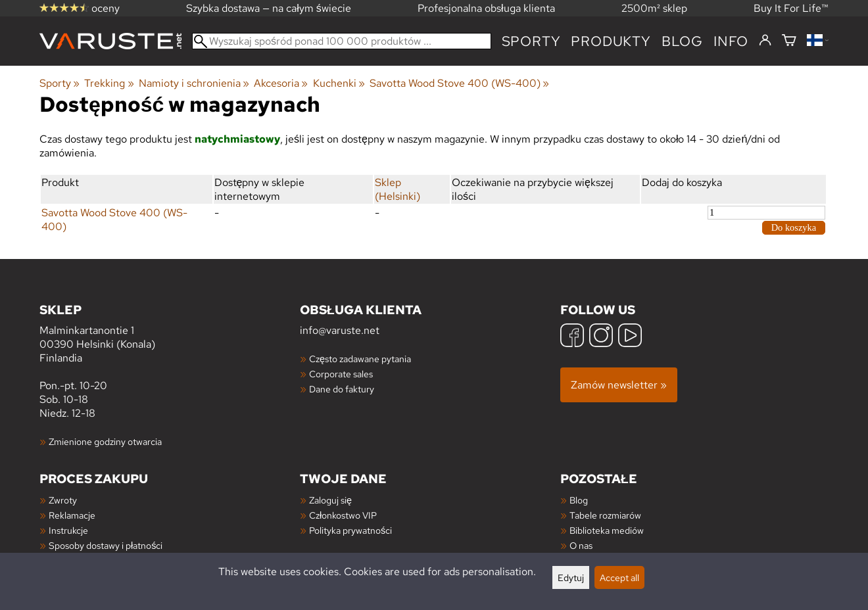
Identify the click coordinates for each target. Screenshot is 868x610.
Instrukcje (68, 530)
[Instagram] (601, 337)
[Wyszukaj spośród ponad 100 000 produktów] (342, 41)
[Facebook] (572, 337)
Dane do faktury (342, 389)
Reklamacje (72, 515)
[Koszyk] (789, 41)
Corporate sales (341, 374)
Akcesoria (281, 83)
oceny (80, 8)
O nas (581, 545)
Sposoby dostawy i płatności (106, 545)
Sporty (531, 41)
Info (731, 41)
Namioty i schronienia (194, 83)
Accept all (619, 577)
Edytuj (571, 577)
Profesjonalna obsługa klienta (486, 8)
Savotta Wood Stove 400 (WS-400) (459, 83)
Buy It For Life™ (791, 8)
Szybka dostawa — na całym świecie (269, 8)
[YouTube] (630, 337)
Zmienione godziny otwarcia (105, 441)
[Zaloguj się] (765, 41)
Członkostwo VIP (343, 515)
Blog (579, 500)
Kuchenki (339, 83)
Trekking (109, 83)
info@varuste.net (340, 330)
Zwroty (63, 500)
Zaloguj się (330, 500)
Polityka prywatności (350, 530)
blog (682, 41)
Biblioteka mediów (607, 530)
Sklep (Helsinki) (398, 189)
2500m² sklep (654, 8)
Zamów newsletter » (619, 385)
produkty (611, 41)
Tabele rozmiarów (605, 515)
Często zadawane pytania (360, 359)
